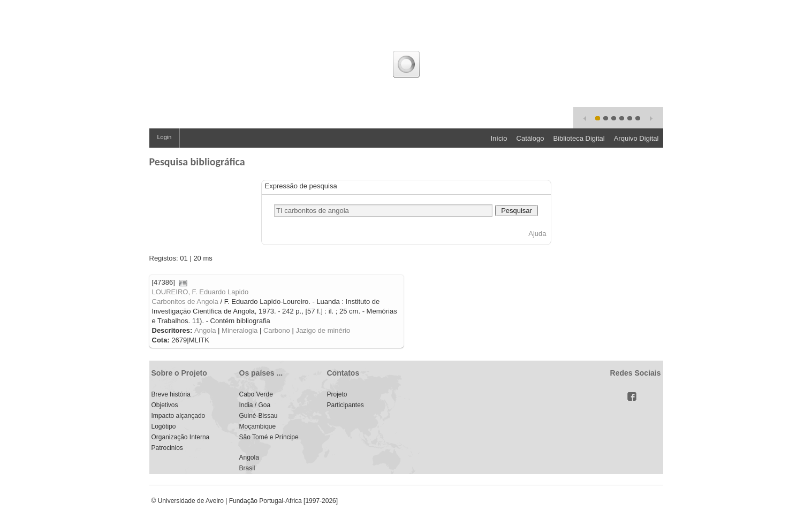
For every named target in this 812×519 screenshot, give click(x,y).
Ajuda (537, 234)
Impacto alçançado (179, 416)
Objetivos (165, 405)
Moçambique (258, 426)
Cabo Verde (256, 394)
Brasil (247, 468)
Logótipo (164, 426)
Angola (205, 330)
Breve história (171, 394)
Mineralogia (240, 330)
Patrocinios (167, 448)
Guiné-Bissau (259, 416)
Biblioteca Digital (579, 138)
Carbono (277, 330)
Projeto (337, 394)
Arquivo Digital (636, 138)
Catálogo (530, 138)
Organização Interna (181, 437)
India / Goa (255, 405)
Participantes (346, 405)
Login (165, 137)
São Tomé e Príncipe (269, 437)
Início (499, 138)
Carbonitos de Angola (185, 302)
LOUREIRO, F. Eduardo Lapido (200, 292)
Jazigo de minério (323, 330)
